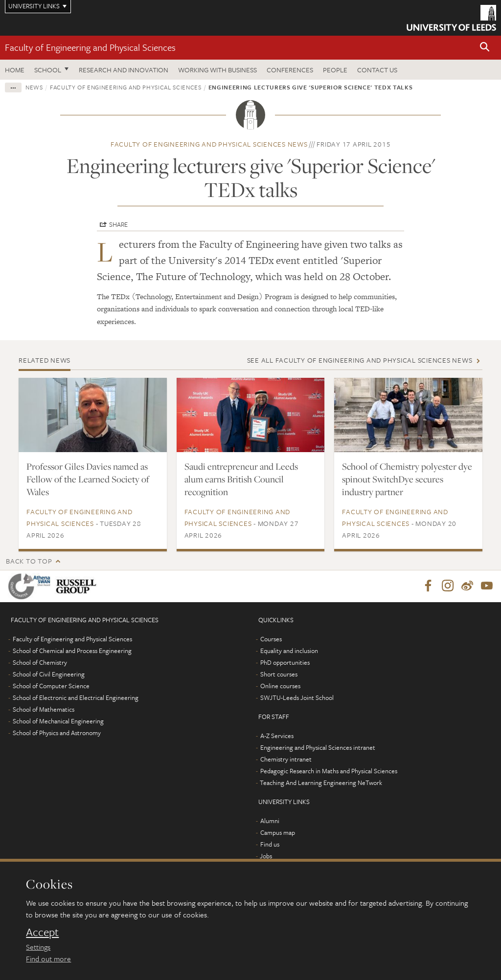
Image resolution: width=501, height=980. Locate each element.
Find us (270, 845)
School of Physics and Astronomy (57, 733)
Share (118, 224)
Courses (271, 639)
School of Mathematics (44, 710)
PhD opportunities (285, 663)
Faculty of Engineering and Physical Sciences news (209, 144)
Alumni (270, 821)
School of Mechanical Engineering (58, 721)
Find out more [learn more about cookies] (48, 958)
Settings (38, 947)
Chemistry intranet (286, 760)
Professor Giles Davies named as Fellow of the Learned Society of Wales (88, 479)
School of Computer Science (51, 686)
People (335, 70)
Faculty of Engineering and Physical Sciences (90, 47)
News (34, 87)
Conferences (290, 70)
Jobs (266, 856)
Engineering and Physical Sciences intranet (318, 748)
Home (15, 70)
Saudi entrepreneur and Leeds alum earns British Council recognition (241, 479)
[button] (485, 48)
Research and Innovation (124, 70)
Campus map (278, 833)
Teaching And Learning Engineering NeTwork (321, 783)
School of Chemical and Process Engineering (72, 651)
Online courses (280, 686)
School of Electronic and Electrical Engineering (76, 698)
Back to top (29, 561)
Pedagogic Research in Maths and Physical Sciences (329, 771)
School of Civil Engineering (49, 675)
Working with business (217, 70)
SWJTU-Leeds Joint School (297, 698)
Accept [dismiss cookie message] (42, 932)
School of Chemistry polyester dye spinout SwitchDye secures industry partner (407, 479)
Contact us (377, 70)
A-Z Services (277, 736)
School (48, 70)
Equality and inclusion (289, 651)
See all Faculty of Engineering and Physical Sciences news (360, 360)
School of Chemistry (40, 663)
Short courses (279, 675)
